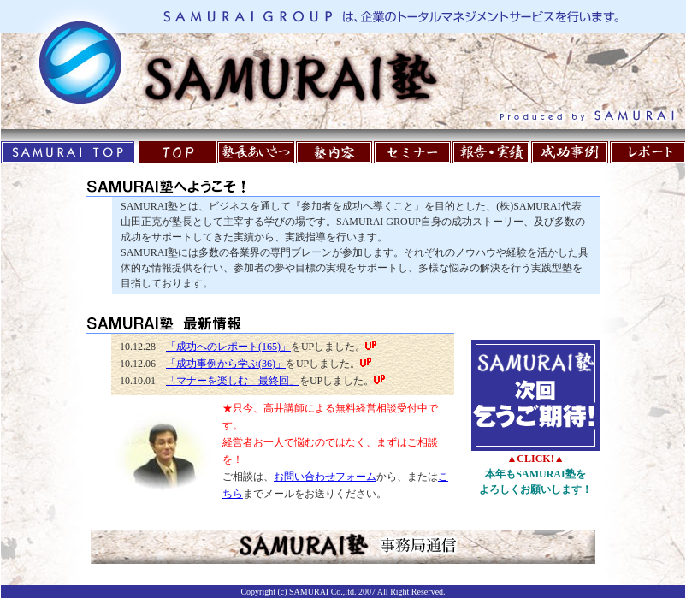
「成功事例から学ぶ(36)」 (226, 364)
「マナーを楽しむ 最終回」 (233, 381)
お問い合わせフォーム (325, 477)
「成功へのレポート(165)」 (228, 346)
